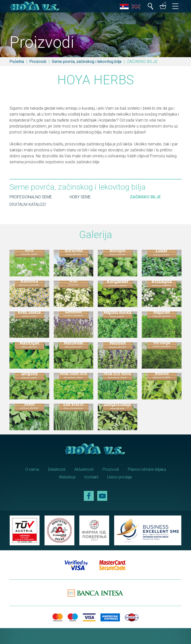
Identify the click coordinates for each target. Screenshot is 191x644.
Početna (17, 62)
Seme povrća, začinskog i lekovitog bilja (87, 62)
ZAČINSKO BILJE (145, 197)
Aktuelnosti (84, 469)
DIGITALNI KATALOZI (28, 204)
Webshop (67, 477)
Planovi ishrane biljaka (147, 469)
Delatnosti (57, 469)
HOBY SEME (80, 197)
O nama (32, 469)
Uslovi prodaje (120, 477)
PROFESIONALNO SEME (31, 197)
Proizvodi (38, 62)
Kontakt (91, 477)
